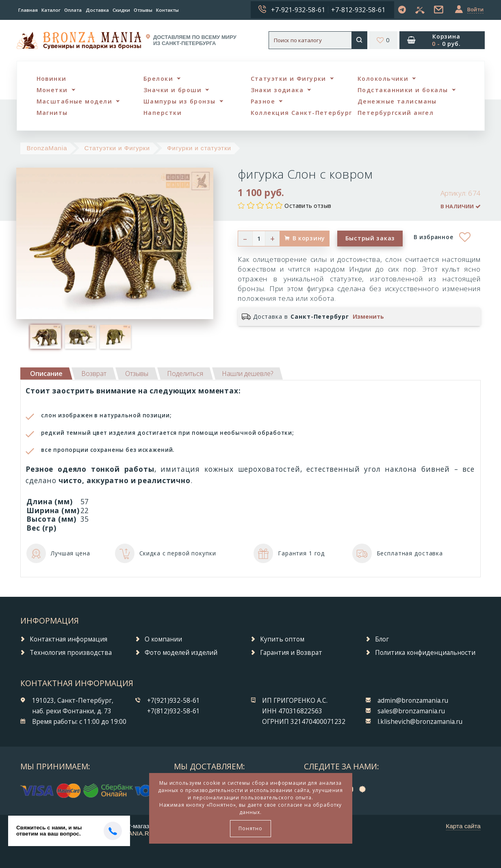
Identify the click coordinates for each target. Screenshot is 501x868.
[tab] (94, 374)
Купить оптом (282, 639)
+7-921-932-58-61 (298, 10)
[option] (46, 337)
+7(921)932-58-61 (174, 701)
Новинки (52, 79)
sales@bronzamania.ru (411, 711)
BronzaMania (47, 148)
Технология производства (71, 653)
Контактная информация (68, 639)
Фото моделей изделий (181, 653)
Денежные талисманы (397, 101)
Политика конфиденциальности (425, 653)
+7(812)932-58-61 (174, 711)
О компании (163, 639)
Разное (263, 101)
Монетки (52, 90)
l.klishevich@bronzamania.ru (420, 722)
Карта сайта (463, 826)
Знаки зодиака (277, 90)
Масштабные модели (74, 101)
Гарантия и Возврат (291, 653)
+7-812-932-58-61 (358, 10)
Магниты (52, 113)
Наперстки (163, 113)
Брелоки (158, 79)
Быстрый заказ (370, 238)
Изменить (368, 317)
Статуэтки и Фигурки (288, 79)
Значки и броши (172, 90)
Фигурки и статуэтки (199, 148)
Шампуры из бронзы (179, 101)
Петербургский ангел (396, 113)
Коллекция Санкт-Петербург (301, 113)
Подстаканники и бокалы (403, 90)
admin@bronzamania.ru (413, 701)
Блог (382, 639)
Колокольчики (383, 79)
